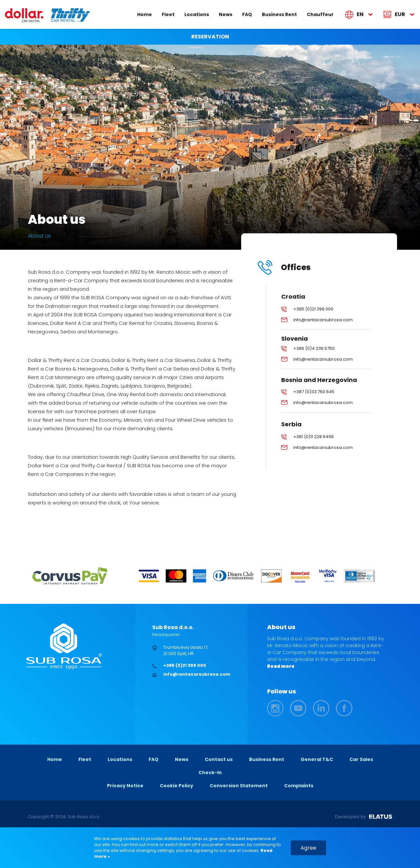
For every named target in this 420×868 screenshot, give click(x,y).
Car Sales (361, 759)
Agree (308, 848)
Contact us (219, 759)
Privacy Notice (125, 786)
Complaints (299, 786)
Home (145, 14)
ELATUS (381, 817)
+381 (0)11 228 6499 (314, 437)
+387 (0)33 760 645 (314, 392)
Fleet (168, 14)
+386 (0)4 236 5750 (314, 348)
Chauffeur (320, 14)
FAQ (247, 14)
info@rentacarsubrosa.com (323, 320)
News (226, 14)
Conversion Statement (239, 786)
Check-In (210, 773)
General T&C (317, 759)
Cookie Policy (177, 786)
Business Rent (279, 14)
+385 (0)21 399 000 (313, 309)
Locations (197, 14)
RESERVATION (210, 37)
